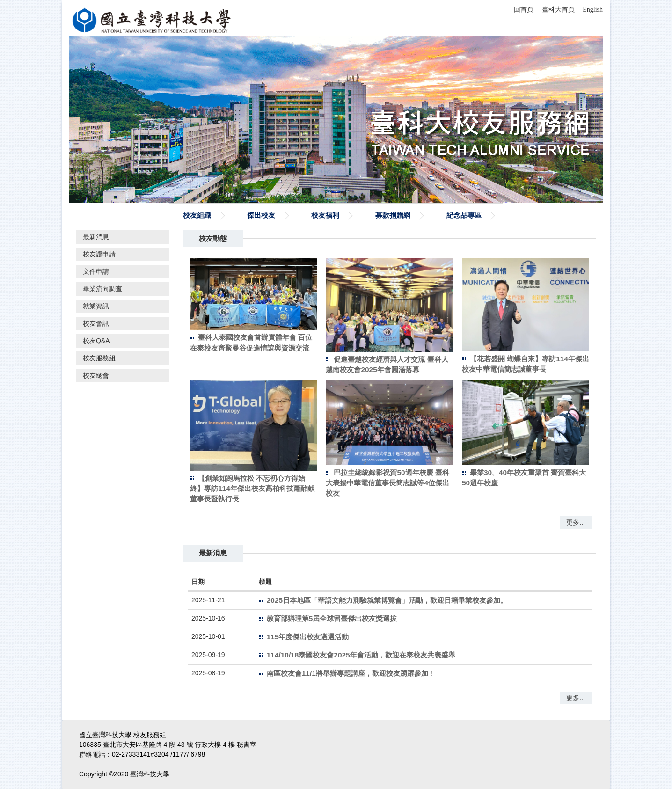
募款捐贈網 (393, 215)
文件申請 (96, 271)
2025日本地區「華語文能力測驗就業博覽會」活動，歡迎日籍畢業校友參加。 (387, 600)
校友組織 (197, 215)
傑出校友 (261, 215)
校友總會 (96, 375)
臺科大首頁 (558, 10)
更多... (576, 522)
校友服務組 (99, 358)
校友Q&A (96, 341)
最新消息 (96, 237)
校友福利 (325, 215)
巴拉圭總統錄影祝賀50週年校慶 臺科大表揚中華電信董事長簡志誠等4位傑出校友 (387, 483)
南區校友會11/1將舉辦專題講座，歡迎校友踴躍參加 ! (350, 673)
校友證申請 (99, 254)
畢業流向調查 (102, 289)
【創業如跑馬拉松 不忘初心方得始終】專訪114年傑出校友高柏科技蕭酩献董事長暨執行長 (252, 488)
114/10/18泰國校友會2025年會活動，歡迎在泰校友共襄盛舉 (361, 655)
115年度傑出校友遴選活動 (308, 637)
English (593, 10)
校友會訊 (96, 323)
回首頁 (524, 10)
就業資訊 (96, 306)
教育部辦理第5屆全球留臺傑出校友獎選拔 (332, 618)
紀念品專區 (464, 215)
